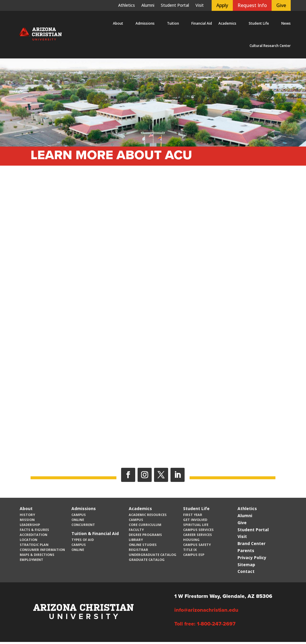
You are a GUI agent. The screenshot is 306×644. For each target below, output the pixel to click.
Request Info (252, 5)
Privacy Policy (252, 558)
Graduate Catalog (147, 560)
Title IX (190, 550)
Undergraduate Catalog (153, 555)
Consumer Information (42, 550)
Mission (27, 520)
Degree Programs (145, 535)
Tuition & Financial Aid (95, 533)
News (286, 23)
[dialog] (288, 626)
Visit (200, 6)
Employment (31, 560)
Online (78, 520)
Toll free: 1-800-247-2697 (205, 624)
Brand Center (251, 543)
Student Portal (175, 6)
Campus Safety (197, 545)
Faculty (136, 530)
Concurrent (83, 525)
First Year (193, 515)
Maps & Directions (37, 555)
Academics (227, 23)
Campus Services (198, 530)
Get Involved (195, 520)
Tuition (173, 23)
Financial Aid (202, 23)
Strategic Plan (34, 545)
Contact (246, 571)
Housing (191, 540)
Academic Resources (148, 515)
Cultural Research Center (270, 46)
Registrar (138, 550)
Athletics (127, 6)
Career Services (198, 535)
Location (29, 540)
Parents (246, 550)
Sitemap (246, 565)
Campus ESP (194, 555)
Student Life (259, 23)
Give (281, 5)
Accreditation (34, 535)
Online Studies (143, 545)
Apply (222, 5)
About (118, 23)
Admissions (145, 23)
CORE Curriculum (145, 525)
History (27, 515)
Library (136, 540)
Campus (79, 515)
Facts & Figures (34, 530)
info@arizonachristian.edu (206, 610)
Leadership (30, 525)
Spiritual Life (196, 525)
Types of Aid (83, 540)
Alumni (148, 6)
